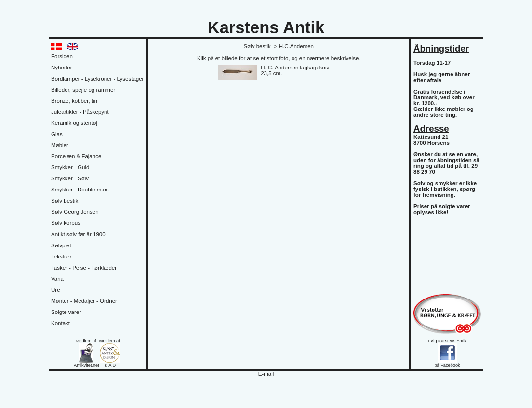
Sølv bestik (65, 201)
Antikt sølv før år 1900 (78, 234)
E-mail (266, 374)
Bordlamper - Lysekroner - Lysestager (97, 79)
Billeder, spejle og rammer (83, 90)
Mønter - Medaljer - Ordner (84, 301)
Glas (57, 134)
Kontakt (60, 323)
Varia (57, 279)
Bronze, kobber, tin (74, 101)
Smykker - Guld (70, 167)
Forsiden (62, 56)
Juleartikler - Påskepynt (80, 112)
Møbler (60, 145)
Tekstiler (61, 257)
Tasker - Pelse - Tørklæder (84, 268)
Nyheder (62, 68)
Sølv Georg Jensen (75, 212)
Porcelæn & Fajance (76, 156)
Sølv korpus (66, 223)
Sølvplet (61, 245)
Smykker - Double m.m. (80, 190)
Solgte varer (66, 312)
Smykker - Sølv (70, 178)
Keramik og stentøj (74, 123)
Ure (56, 290)
